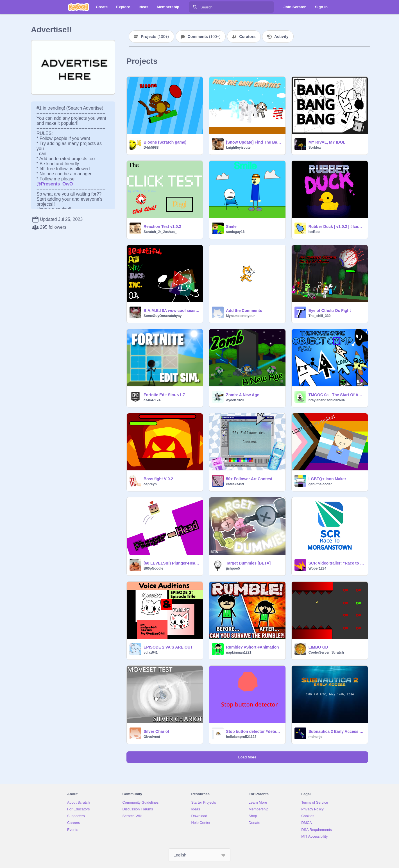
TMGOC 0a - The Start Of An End (336, 395)
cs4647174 (152, 400)
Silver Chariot (156, 731)
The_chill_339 (320, 316)
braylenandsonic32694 (327, 400)
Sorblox (315, 148)
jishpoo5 (233, 568)
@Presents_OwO (55, 184)
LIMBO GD (318, 647)
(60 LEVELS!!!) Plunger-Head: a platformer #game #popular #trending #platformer (172, 563)
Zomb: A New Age (242, 395)
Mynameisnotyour (240, 316)
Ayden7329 (235, 400)
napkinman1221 (239, 652)
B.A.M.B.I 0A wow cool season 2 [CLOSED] (172, 311)
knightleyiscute (238, 148)
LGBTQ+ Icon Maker (327, 479)
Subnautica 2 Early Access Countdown (336, 731)
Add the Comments (244, 311)
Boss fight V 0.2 (158, 479)
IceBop (314, 232)
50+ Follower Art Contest (249, 479)
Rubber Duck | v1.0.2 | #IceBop (336, 226)
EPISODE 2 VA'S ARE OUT (168, 647)
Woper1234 (318, 568)
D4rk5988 (151, 148)
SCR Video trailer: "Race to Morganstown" (336, 563)
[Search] (195, 7)
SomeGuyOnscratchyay (163, 316)
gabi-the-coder (320, 484)
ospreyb (150, 484)
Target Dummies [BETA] (248, 563)
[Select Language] (199, 855)
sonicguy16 (235, 232)
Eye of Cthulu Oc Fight (330, 311)
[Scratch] (79, 7)
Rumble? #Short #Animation (252, 647)
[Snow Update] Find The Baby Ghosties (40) (254, 142)
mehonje (315, 737)
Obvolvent (152, 737)
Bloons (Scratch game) (165, 142)
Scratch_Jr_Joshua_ (160, 232)
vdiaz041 (151, 652)
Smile (231, 226)
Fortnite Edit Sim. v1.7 (164, 395)
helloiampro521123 (241, 737)
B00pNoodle (153, 568)
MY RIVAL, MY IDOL (327, 142)
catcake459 (235, 484)
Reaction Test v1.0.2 (162, 226)
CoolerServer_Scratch (326, 652)
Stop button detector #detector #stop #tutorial (254, 731)
